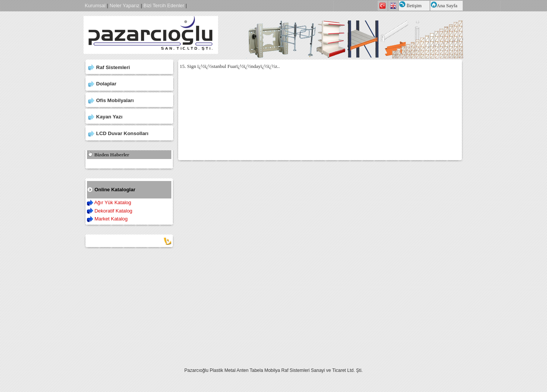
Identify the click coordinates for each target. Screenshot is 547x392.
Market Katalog (111, 219)
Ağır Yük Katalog (113, 202)
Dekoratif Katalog (114, 211)
